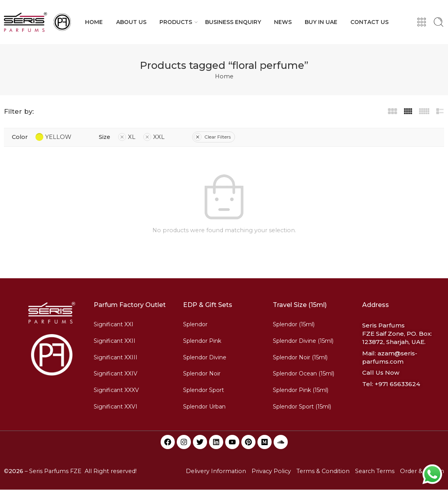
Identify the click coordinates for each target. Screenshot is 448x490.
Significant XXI (114, 324)
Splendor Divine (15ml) (303, 341)
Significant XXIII (116, 357)
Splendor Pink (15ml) (301, 390)
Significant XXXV (116, 390)
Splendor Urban (204, 407)
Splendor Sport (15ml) (302, 407)
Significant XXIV (116, 374)
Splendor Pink (202, 341)
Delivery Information (216, 471)
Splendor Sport (204, 390)
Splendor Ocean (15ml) (304, 374)
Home (224, 76)
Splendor (195, 324)
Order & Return (422, 471)
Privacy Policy (271, 471)
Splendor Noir (202, 374)
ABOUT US (131, 22)
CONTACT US (369, 22)
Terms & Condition (323, 471)
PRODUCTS (176, 22)
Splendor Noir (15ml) (300, 357)
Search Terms (375, 471)
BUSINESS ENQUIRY (233, 22)
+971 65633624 (397, 384)
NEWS (283, 22)
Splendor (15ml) (294, 324)
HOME (94, 22)
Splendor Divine (205, 357)
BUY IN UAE (321, 22)
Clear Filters (212, 137)
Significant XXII (115, 341)
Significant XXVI (116, 407)
